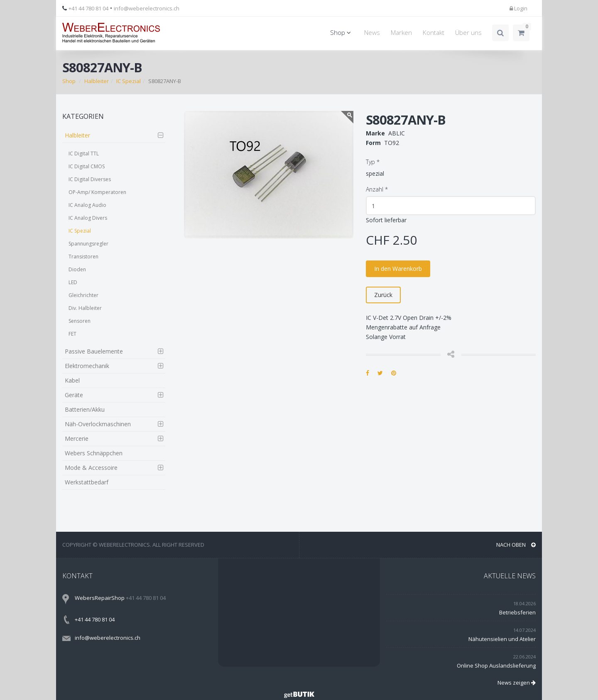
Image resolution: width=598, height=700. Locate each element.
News (372, 33)
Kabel (72, 380)
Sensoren (80, 321)
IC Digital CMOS (87, 166)
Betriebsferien (517, 612)
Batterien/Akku (85, 409)
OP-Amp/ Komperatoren (97, 192)
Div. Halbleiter (85, 308)
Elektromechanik (87, 366)
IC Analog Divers (88, 218)
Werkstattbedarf (87, 482)
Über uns (468, 33)
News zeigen (517, 683)
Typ (373, 162)
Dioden (77, 269)
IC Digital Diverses (90, 179)
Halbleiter (97, 81)
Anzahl (377, 189)
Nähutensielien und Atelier (502, 639)
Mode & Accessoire (91, 468)
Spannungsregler (88, 244)
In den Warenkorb (398, 269)
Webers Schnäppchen (94, 453)
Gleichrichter (83, 295)
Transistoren (83, 257)
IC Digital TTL (84, 154)
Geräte (74, 395)
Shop (342, 33)
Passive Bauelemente (94, 351)
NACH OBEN (516, 545)
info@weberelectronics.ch (147, 8)
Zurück (383, 295)
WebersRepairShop (100, 598)
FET (72, 334)
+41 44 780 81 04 (88, 8)
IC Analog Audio (87, 205)
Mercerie (77, 438)
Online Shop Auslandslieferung (496, 666)
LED (73, 282)
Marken (401, 33)
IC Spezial (129, 81)
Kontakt (434, 33)
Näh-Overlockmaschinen (98, 424)
